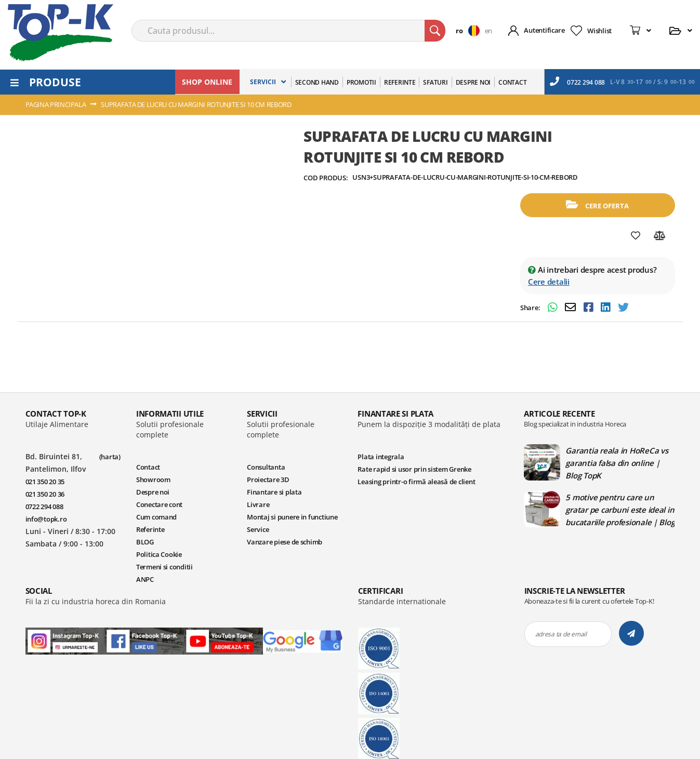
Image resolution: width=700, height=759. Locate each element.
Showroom (153, 480)
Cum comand (156, 517)
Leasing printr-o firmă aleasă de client (416, 482)
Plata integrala (381, 457)
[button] (470, 31)
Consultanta (266, 467)
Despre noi (153, 492)
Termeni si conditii (164, 567)
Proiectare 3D (268, 480)
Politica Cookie (159, 554)
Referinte (150, 529)
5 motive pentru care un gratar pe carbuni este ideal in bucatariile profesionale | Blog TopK (620, 510)
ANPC (145, 579)
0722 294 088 (577, 82)
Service (258, 529)
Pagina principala (56, 104)
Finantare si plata (274, 492)
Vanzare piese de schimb (285, 542)
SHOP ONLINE (207, 82)
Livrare (258, 504)
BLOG (145, 542)
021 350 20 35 (45, 482)
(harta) (110, 457)
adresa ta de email (561, 634)
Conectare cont (159, 504)
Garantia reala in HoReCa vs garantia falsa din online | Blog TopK (617, 463)
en (488, 31)
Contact (148, 467)
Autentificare (544, 30)
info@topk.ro (46, 519)
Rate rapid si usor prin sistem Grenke (414, 469)
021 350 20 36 (45, 494)
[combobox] (288, 31)
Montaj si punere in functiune (292, 517)
